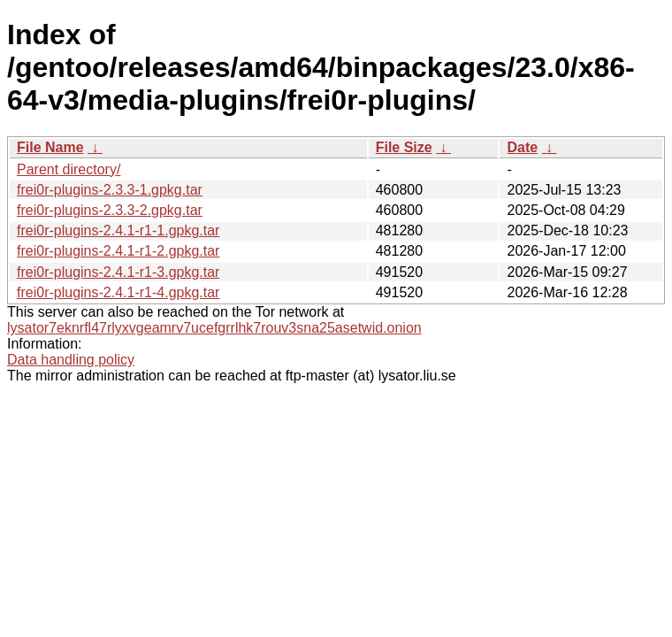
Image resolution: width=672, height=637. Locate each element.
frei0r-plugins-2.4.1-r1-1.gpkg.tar (118, 230)
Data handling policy (71, 360)
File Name (50, 147)
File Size (404, 147)
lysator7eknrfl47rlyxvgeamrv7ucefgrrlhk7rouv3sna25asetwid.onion (214, 328)
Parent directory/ (69, 169)
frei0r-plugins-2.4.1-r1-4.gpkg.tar (118, 292)
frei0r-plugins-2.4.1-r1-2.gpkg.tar (118, 251)
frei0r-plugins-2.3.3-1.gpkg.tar (110, 190)
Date (522, 147)
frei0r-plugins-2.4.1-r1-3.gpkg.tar (118, 272)
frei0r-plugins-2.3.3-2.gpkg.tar (110, 210)
